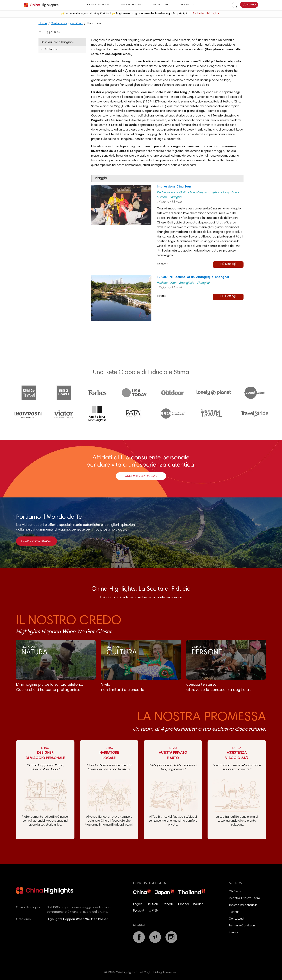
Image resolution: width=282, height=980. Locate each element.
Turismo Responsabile (243, 905)
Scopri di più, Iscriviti (37, 541)
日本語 (153, 911)
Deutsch (152, 904)
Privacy (233, 933)
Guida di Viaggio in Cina (67, 24)
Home (43, 24)
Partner (234, 912)
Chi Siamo (236, 892)
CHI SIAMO (185, 5)
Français (168, 904)
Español (183, 904)
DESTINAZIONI (160, 5)
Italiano (198, 904)
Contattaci (249, 5)
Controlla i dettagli (206, 14)
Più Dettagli (228, 264)
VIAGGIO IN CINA (131, 5)
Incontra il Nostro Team (244, 898)
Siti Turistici (51, 49)
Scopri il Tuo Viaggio (141, 476)
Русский (139, 911)
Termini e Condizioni (242, 926)
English (138, 904)
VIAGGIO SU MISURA (99, 5)
